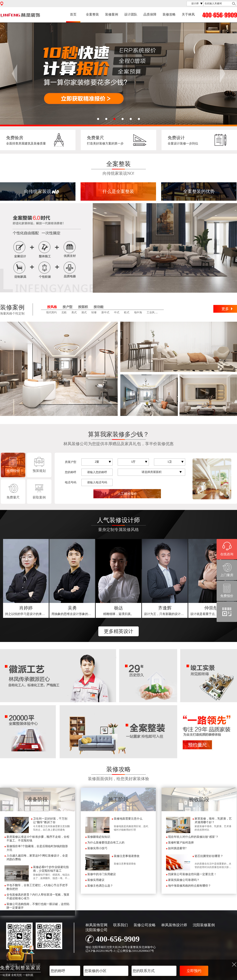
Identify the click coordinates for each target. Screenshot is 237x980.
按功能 (99, 307)
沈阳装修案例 (204, 925)
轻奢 (94, 312)
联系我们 (121, 925)
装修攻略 (169, 14)
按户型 (68, 307)
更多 (225, 309)
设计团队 (131, 14)
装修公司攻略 (145, 925)
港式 (84, 312)
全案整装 (92, 14)
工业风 (151, 312)
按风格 (52, 307)
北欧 (64, 312)
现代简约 (51, 312)
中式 (117, 312)
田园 (162, 312)
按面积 (83, 307)
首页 (73, 14)
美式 (74, 312)
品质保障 (150, 14)
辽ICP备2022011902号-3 (100, 951)
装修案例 (112, 14)
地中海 (138, 312)
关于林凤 (188, 14)
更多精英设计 (118, 631)
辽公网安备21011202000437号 (136, 951)
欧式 (127, 312)
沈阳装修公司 (96, 930)
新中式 (105, 312)
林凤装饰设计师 (174, 925)
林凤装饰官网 (96, 925)
